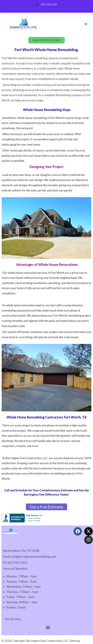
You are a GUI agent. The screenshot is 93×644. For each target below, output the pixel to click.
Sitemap (75, 641)
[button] (86, 24)
